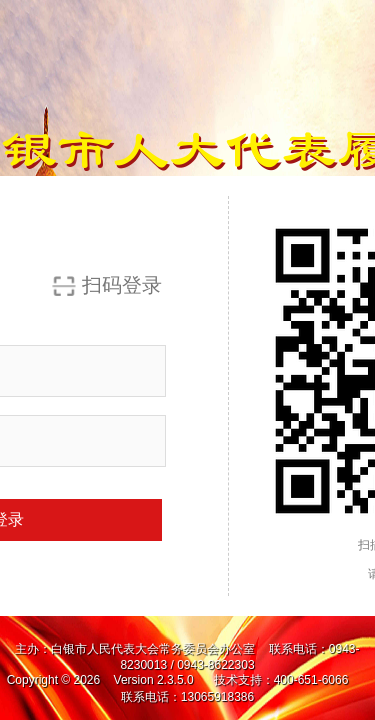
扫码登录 (122, 285)
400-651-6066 (313, 680)
